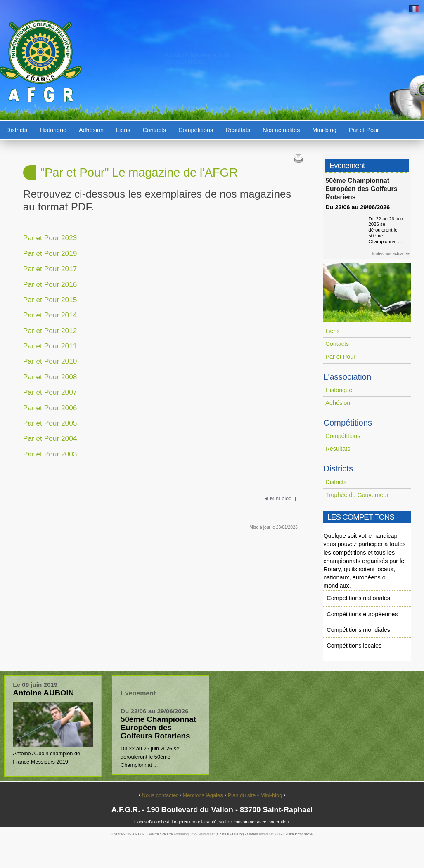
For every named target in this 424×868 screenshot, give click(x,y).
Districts (17, 130)
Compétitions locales (354, 646)
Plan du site (242, 795)
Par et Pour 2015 (50, 300)
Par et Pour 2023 (50, 238)
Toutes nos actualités (393, 254)
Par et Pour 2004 (50, 438)
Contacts (154, 130)
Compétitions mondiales (358, 630)
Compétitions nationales (358, 598)
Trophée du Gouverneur (357, 495)
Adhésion (91, 130)
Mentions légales (203, 795)
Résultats (238, 130)
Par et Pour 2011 (50, 346)
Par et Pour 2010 (50, 361)
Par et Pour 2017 (50, 269)
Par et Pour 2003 (50, 454)
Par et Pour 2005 (50, 423)
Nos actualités (281, 130)
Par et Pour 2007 (50, 392)
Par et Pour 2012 (50, 331)
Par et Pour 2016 (50, 284)
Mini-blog (325, 130)
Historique (53, 130)
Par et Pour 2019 (50, 253)
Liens (123, 130)
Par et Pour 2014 (50, 315)
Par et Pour (364, 130)
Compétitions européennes (362, 614)
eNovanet (207, 834)
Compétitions (196, 130)
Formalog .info (185, 834)
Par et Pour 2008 (50, 377)
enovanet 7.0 (269, 834)
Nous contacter (161, 795)
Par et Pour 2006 (50, 408)
